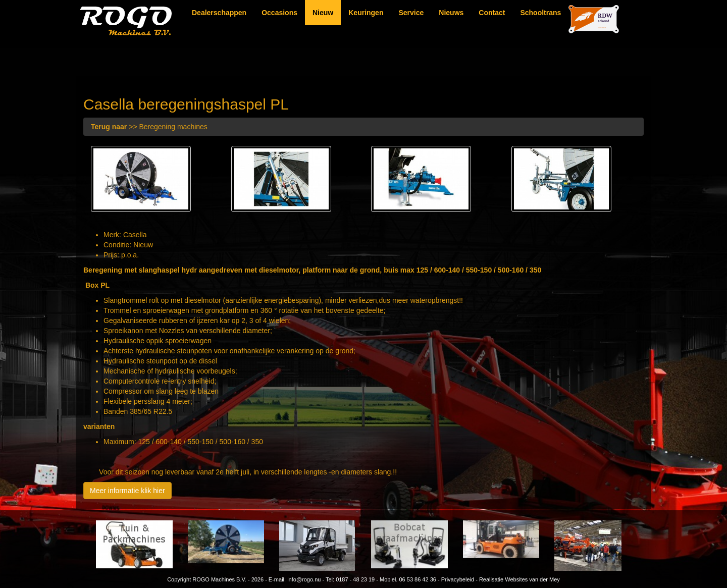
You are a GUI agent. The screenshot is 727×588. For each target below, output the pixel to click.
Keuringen (366, 13)
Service (411, 13)
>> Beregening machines (149, 127)
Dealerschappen (219, 13)
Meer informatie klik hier (127, 491)
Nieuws (451, 13)
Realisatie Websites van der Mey (520, 579)
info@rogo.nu (304, 579)
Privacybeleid (458, 579)
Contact (492, 13)
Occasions (279, 13)
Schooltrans (540, 13)
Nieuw (323, 13)
